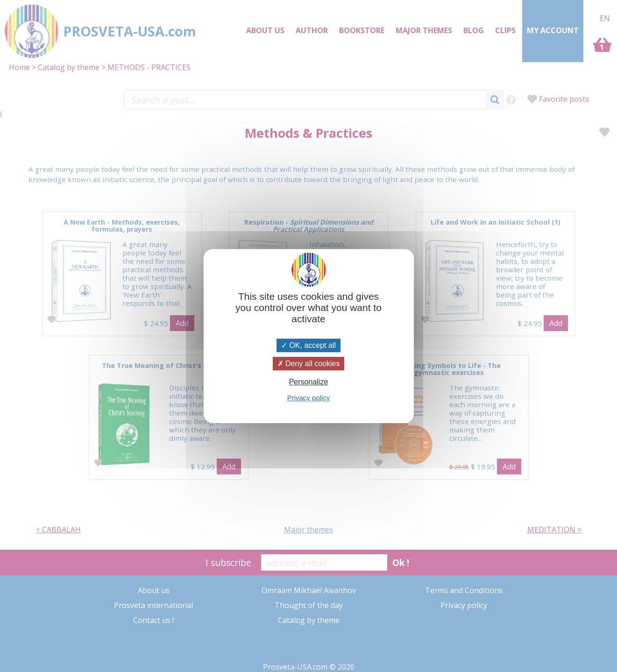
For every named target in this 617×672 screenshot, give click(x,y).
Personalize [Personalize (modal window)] (309, 382)
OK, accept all (308, 345)
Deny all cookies (309, 364)
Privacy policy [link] (309, 398)
